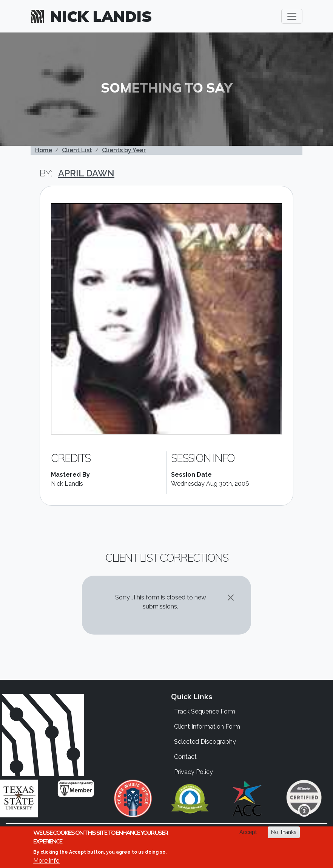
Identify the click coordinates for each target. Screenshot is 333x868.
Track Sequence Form (205, 711)
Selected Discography (205, 742)
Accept (248, 832)
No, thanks (284, 832)
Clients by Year (124, 150)
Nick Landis (101, 16)
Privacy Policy (193, 772)
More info (46, 861)
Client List (77, 150)
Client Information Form (207, 727)
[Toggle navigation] (292, 16)
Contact (185, 757)
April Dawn (86, 173)
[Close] (231, 598)
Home (44, 150)
